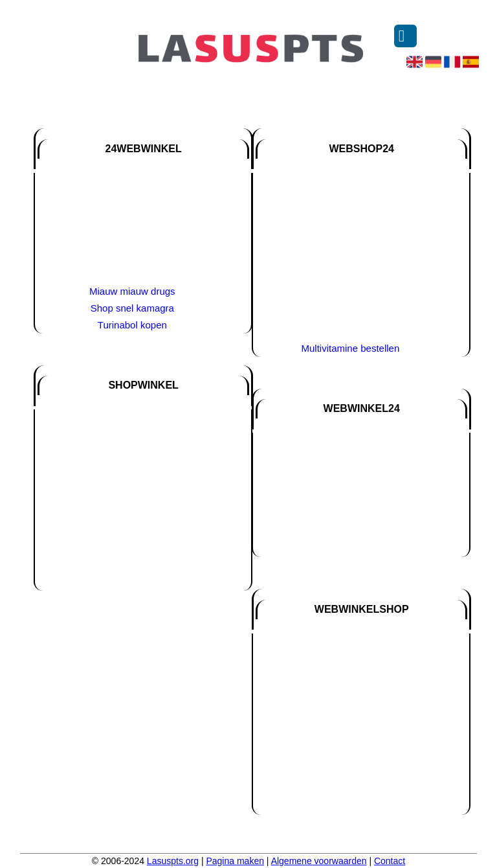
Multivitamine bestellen (351, 348)
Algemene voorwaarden (319, 861)
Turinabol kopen (132, 325)
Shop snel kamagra (132, 308)
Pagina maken (235, 861)
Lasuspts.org (173, 861)
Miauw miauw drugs (132, 291)
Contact (390, 861)
